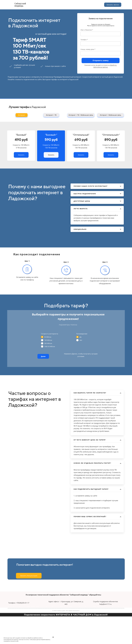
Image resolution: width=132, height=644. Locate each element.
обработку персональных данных (105, 66)
